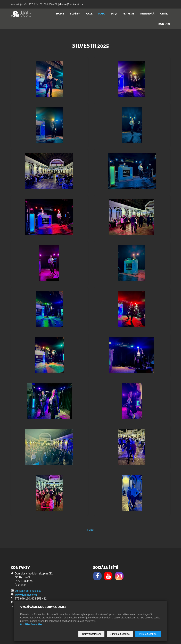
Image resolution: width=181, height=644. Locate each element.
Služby (75, 14)
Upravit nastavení (91, 634)
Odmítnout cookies (120, 634)
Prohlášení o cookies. (32, 624)
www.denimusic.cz (26, 595)
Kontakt (164, 24)
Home (60, 14)
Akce (89, 14)
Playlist (128, 14)
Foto (102, 14)
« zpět (90, 530)
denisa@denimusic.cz (71, 4)
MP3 (114, 14)
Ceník (164, 14)
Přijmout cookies (148, 634)
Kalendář (147, 14)
